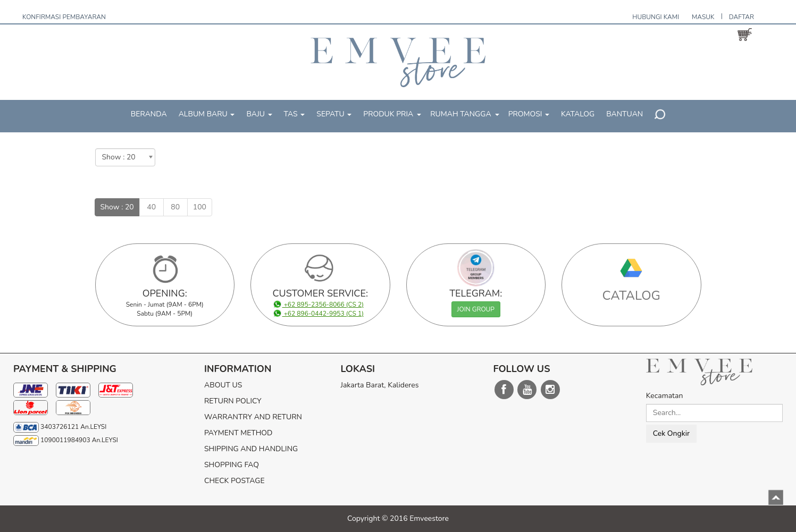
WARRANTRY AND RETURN (253, 417)
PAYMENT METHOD (238, 433)
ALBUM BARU (207, 114)
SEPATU (334, 114)
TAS (295, 114)
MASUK (703, 17)
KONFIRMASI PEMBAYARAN (64, 17)
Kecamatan (665, 396)
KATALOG (578, 114)
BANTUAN (625, 114)
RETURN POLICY (233, 401)
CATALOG (632, 295)
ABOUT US (223, 385)
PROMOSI (529, 114)
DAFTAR (741, 17)
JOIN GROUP (476, 309)
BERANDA (149, 114)
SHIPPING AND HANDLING (251, 449)
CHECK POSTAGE (234, 481)
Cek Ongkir (671, 433)
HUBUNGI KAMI (656, 17)
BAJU (259, 114)
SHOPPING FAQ (232, 465)
